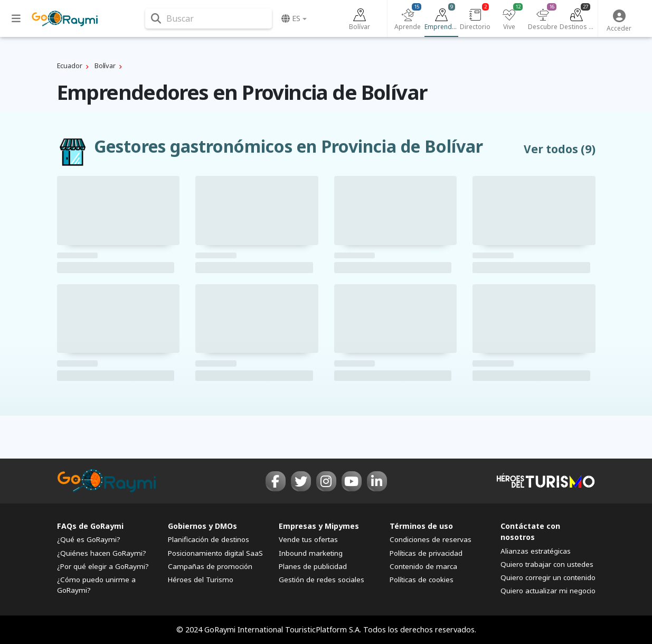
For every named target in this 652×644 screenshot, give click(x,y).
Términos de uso (421, 526)
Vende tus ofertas (308, 539)
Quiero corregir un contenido (548, 577)
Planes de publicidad (313, 566)
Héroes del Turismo (201, 580)
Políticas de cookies (422, 580)
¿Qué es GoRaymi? (89, 539)
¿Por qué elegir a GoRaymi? (103, 566)
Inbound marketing (311, 553)
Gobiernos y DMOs (202, 526)
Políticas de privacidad (426, 553)
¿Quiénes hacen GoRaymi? (102, 553)
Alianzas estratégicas (536, 551)
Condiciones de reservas (431, 539)
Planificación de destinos (209, 539)
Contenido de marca (423, 566)
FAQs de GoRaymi (90, 526)
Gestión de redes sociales (322, 580)
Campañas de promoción (210, 566)
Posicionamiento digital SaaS (215, 553)
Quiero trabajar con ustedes (547, 564)
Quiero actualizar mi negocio (548, 591)
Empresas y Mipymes (319, 526)
